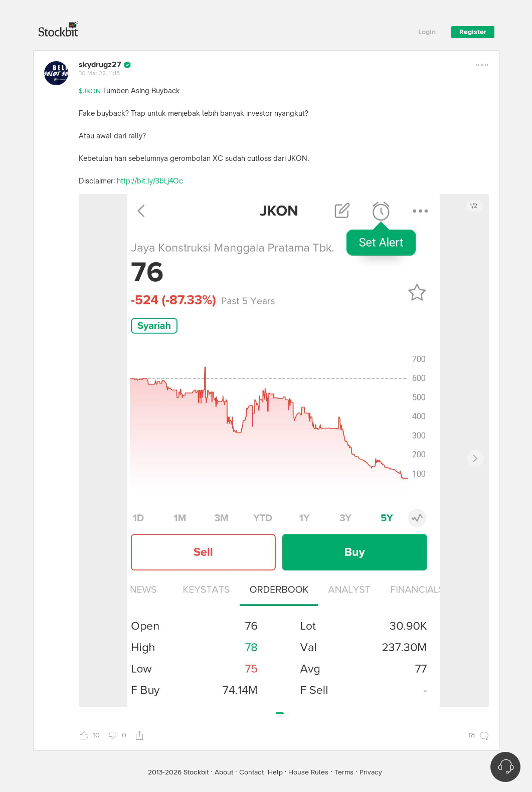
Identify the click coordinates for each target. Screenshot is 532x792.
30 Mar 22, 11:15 (99, 74)
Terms (344, 772)
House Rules (308, 772)
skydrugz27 (100, 65)
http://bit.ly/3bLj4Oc (150, 181)
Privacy (371, 772)
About (224, 772)
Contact (251, 772)
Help (275, 772)
